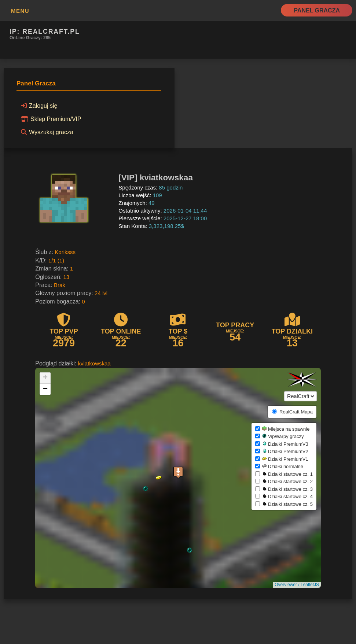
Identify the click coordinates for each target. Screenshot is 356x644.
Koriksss (65, 252)
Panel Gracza (317, 10)
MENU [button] (20, 11)
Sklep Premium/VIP (50, 119)
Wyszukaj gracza (46, 132)
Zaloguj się (38, 106)
